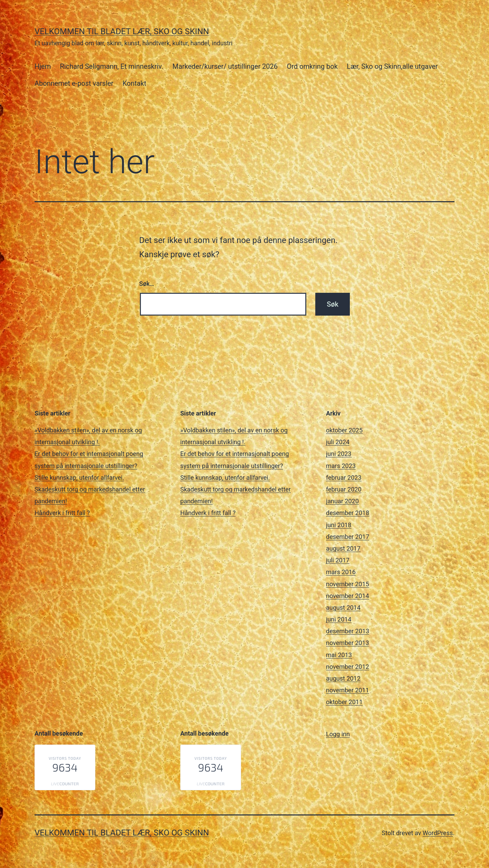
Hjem (43, 66)
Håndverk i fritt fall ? (62, 513)
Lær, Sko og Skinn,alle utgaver (392, 66)
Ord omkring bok (312, 66)
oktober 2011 (344, 702)
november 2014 (348, 596)
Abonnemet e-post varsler (74, 83)
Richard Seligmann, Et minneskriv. (112, 66)
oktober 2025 (344, 430)
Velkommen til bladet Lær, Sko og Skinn (122, 31)
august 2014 (343, 608)
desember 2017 (348, 537)
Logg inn (338, 734)
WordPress (438, 833)
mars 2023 (341, 466)
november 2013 (348, 643)
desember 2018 (348, 513)
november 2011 (348, 690)
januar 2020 (342, 501)
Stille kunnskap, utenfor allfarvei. (79, 478)
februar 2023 (344, 478)
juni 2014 (339, 619)
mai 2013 (339, 655)
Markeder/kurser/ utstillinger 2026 (225, 66)
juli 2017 (338, 560)
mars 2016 (341, 572)
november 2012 (348, 667)
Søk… (147, 284)
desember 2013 (348, 631)
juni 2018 (339, 525)
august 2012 (343, 678)
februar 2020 (344, 489)
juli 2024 (338, 442)
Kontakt (135, 83)
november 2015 (348, 584)
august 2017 (343, 548)
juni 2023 (339, 454)
